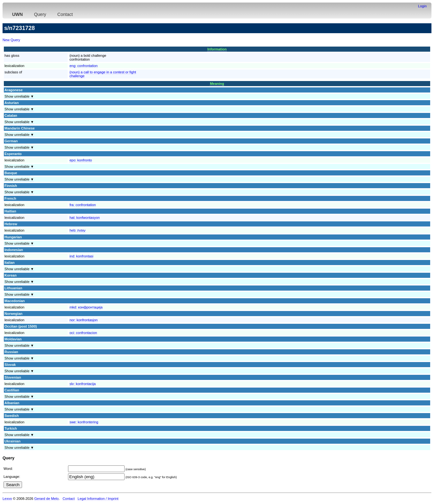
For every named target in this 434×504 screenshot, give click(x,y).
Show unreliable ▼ (19, 96)
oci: (83, 333)
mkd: (86, 307)
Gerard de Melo (46, 499)
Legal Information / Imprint (98, 499)
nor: (84, 320)
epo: (81, 160)
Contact (65, 14)
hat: (85, 218)
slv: (83, 384)
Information (217, 49)
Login (422, 6)
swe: (84, 422)
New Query (11, 40)
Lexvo (7, 499)
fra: (83, 205)
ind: (82, 256)
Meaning (217, 84)
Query (40, 14)
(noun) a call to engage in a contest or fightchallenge (103, 74)
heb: (78, 230)
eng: (84, 66)
